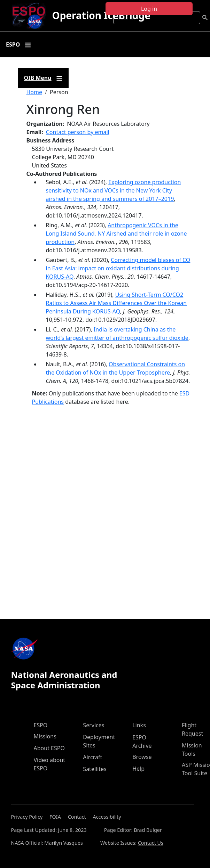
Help (138, 769)
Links (139, 725)
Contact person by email (78, 132)
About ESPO (49, 748)
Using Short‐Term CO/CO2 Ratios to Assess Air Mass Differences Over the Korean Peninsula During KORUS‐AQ (116, 303)
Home (34, 92)
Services (94, 725)
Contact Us (151, 843)
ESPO (41, 725)
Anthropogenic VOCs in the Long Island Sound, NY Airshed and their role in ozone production (116, 234)
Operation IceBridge (101, 15)
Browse (142, 757)
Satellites (95, 769)
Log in (149, 9)
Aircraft (92, 757)
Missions (45, 736)
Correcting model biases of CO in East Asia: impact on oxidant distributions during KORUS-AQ (118, 268)
